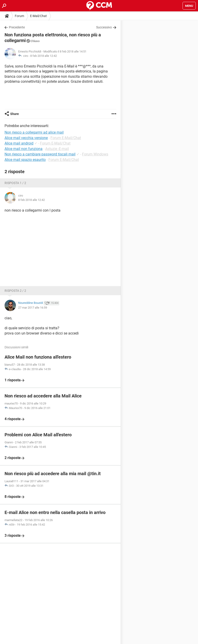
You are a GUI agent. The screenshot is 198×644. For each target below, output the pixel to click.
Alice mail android (19, 143)
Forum (19, 16)
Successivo (104, 27)
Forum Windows (95, 154)
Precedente (17, 27)
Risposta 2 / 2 (15, 291)
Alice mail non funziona (24, 149)
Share (15, 114)
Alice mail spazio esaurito (25, 160)
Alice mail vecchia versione (26, 138)
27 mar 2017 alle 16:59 (33, 308)
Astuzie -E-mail (57, 149)
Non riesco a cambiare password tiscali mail (40, 154)
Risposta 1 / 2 (15, 183)
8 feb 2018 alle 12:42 (44, 56)
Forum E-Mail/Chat (66, 138)
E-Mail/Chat (38, 16)
